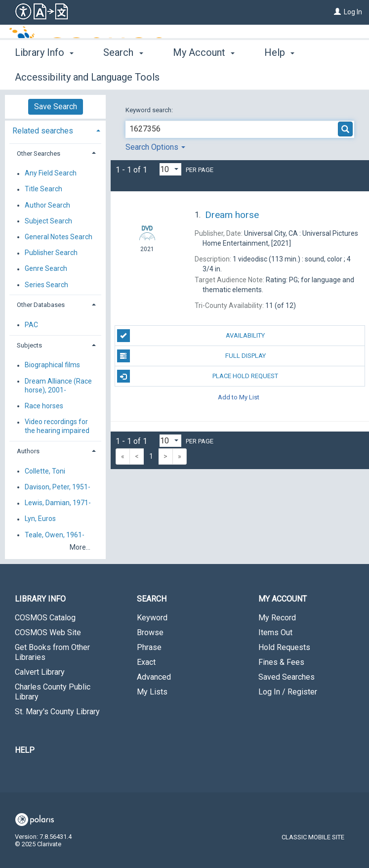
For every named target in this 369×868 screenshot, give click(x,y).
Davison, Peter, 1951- (58, 487)
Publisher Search (51, 253)
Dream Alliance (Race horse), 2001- (58, 386)
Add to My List (239, 397)
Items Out (275, 632)
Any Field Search (51, 174)
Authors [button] (28, 451)
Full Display (191, 356)
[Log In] (337, 12)
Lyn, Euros (40, 519)
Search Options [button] (155, 147)
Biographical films (52, 365)
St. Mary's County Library (57, 712)
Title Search (43, 189)
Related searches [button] (43, 131)
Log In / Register (288, 692)
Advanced (154, 677)
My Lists (152, 692)
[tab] (55, 130)
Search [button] (123, 76)
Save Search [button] (56, 107)
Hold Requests (284, 647)
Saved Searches (287, 677)
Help (25, 750)
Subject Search (48, 221)
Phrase (149, 647)
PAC (31, 325)
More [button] (284, 77)
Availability (191, 336)
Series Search (46, 285)
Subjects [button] (29, 345)
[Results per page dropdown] (170, 169)
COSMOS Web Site (48, 632)
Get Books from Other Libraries (52, 652)
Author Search (47, 205)
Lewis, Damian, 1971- (58, 503)
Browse (150, 632)
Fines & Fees (281, 662)
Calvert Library (40, 672)
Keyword (152, 618)
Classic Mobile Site (313, 837)
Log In (353, 12)
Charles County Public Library (53, 692)
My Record (277, 618)
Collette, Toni (45, 471)
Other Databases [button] (41, 305)
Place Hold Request (198, 376)
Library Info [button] (44, 76)
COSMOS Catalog (45, 618)
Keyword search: (150, 110)
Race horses (44, 406)
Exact (146, 662)
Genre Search (46, 269)
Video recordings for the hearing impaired (57, 427)
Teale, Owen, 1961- (55, 535)
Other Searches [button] (39, 153)
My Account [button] (204, 76)
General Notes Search (59, 237)
